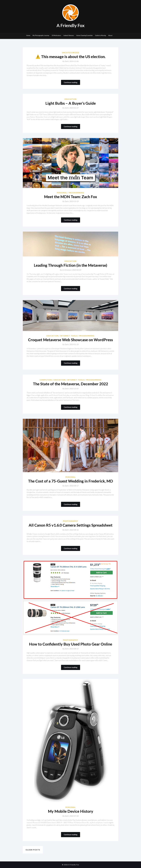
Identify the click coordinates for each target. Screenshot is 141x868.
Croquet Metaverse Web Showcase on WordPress (70, 340)
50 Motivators (56, 35)
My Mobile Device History (71, 811)
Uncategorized (71, 53)
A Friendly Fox (71, 25)
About (110, 35)
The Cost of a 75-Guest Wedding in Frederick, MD (71, 481)
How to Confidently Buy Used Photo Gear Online (71, 644)
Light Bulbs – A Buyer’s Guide (71, 103)
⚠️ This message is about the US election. (70, 56)
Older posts (33, 850)
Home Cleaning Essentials (84, 35)
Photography (71, 521)
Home (28, 35)
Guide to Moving (100, 35)
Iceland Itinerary (69, 35)
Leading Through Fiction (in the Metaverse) (70, 265)
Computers (46, 380)
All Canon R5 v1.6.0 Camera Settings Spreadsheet (71, 525)
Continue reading (71, 82)
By (66, 61)
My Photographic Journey (41, 35)
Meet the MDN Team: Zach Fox (71, 197)
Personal (62, 193)
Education (71, 99)
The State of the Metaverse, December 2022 (70, 384)
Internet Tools (69, 336)
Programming (77, 193)
